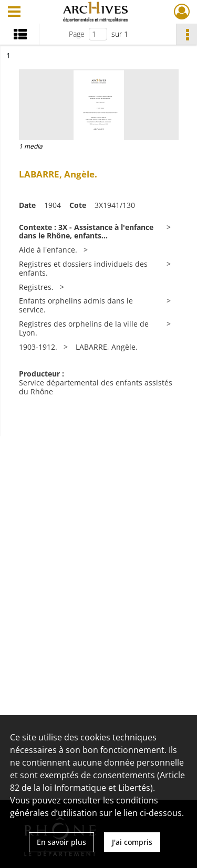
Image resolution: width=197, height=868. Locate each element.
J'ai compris (132, 842)
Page (77, 34)
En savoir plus (61, 842)
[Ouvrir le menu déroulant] (14, 13)
